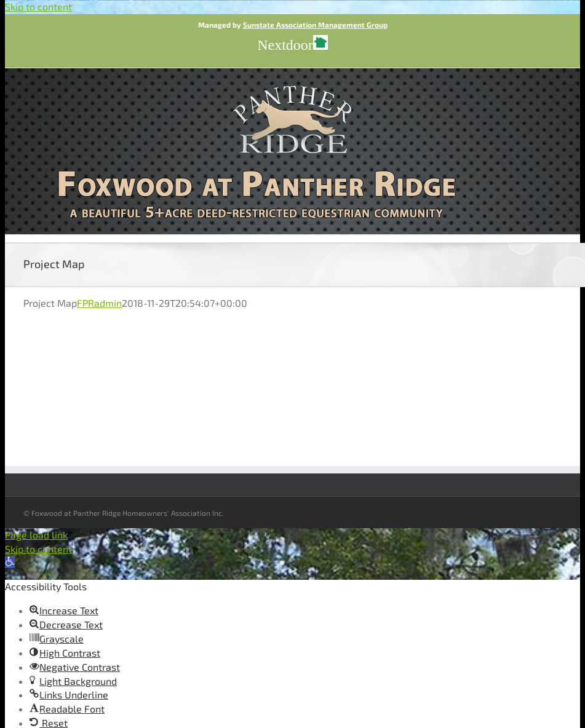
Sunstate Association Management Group (315, 25)
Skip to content (38, 6)
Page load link (36, 535)
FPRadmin (99, 303)
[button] (10, 562)
